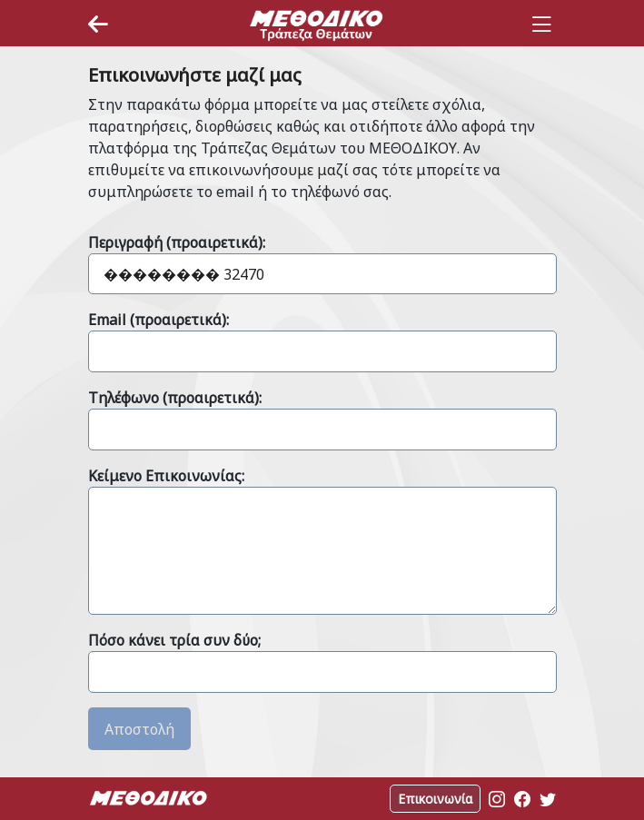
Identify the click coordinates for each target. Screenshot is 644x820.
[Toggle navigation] (541, 25)
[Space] (316, 25)
